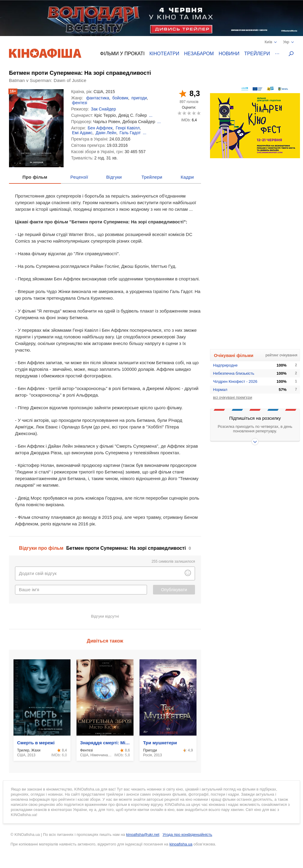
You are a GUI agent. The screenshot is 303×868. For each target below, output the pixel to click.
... (151, 115)
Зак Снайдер (103, 109)
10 (198, 113)
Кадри (187, 177)
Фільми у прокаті (122, 54)
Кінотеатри (164, 54)
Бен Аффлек (100, 128)
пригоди (139, 98)
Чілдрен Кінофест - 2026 (235, 381)
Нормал (220, 390)
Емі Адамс (82, 133)
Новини (229, 54)
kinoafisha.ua (181, 844)
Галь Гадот (130, 133)
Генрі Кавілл (128, 128)
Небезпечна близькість (234, 373)
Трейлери (257, 54)
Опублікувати (174, 590)
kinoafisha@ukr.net (143, 835)
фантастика (98, 98)
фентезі (79, 103)
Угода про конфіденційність (187, 835)
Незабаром (199, 54)
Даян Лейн (106, 133)
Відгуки (114, 177)
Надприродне (225, 365)
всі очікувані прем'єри (232, 397)
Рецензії (79, 177)
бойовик (120, 98)
